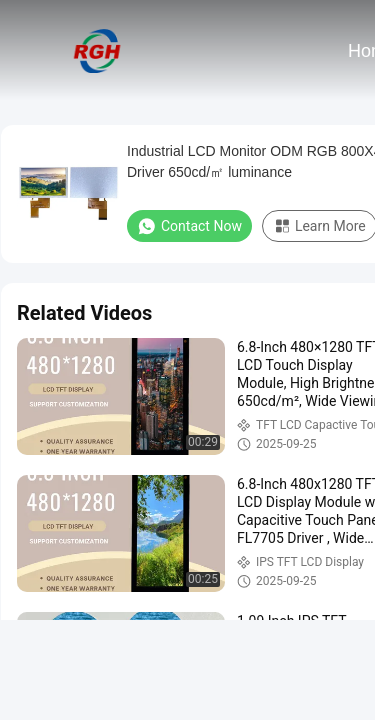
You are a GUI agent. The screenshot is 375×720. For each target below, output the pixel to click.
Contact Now (189, 226)
